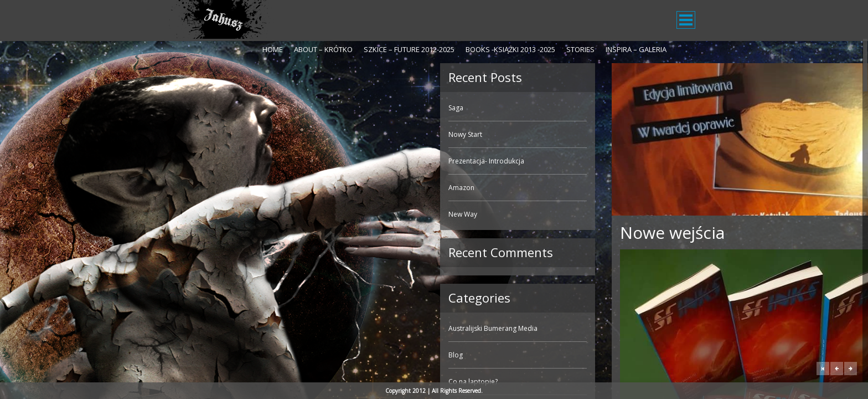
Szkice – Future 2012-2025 (409, 49)
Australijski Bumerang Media (221, 328)
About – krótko (323, 49)
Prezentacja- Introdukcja (215, 161)
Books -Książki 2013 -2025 (510, 49)
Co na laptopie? (201, 382)
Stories (580, 49)
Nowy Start (193, 134)
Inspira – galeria (636, 49)
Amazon (190, 188)
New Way (191, 214)
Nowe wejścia (401, 232)
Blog (184, 355)
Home (273, 49)
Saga (184, 108)
